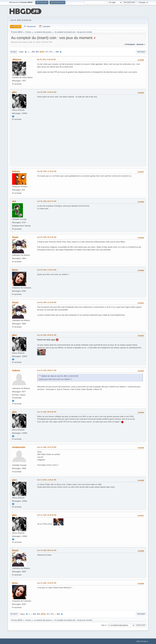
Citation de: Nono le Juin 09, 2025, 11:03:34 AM (60, 376)
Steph (15, 237)
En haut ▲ (145, 641)
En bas (13, 52)
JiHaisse (17, 59)
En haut (14, 614)
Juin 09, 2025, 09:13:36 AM (47, 237)
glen (14, 92)
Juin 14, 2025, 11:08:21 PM (47, 480)
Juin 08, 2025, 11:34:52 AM (47, 171)
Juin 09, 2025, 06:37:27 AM (47, 201)
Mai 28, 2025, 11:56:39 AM (46, 59)
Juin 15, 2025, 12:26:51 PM (47, 583)
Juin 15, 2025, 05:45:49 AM (47, 515)
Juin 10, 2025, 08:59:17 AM (47, 370)
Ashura (16, 171)
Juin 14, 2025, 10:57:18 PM (47, 447)
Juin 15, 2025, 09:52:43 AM (47, 550)
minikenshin (19, 447)
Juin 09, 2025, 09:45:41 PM (47, 335)
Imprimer (141, 52)
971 (47, 51)
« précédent (129, 44)
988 (57, 51)
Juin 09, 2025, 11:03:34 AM (47, 269)
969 (37, 51)
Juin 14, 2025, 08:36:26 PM (47, 412)
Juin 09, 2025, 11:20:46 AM (47, 302)
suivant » (141, 44)
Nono (15, 270)
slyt (14, 201)
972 (51, 51)
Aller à (104, 625)
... (31, 51)
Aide (138, 641)
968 (33, 51)
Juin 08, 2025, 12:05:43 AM (47, 92)
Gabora (16, 370)
